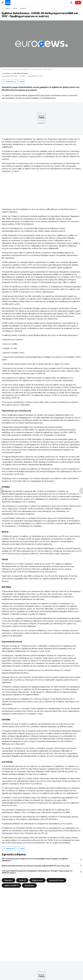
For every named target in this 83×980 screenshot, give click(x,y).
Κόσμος (15, 8)
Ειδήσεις (8, 8)
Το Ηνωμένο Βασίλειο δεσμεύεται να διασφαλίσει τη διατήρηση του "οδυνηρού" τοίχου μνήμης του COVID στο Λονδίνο (37, 872)
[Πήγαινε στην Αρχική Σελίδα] (8, 3)
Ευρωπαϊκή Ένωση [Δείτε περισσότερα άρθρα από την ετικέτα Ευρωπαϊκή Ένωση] (56, 880)
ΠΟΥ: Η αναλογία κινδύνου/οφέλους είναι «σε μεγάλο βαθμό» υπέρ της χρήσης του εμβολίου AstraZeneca (35, 860)
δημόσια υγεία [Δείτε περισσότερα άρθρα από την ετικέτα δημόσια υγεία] (37, 880)
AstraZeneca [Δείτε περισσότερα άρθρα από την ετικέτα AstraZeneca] (29, 885)
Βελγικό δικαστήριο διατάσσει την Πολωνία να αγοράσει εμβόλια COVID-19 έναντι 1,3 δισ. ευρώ (36, 866)
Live (78, 3)
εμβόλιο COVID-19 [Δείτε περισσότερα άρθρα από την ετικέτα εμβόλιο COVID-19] (11, 885)
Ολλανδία (23, 8)
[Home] (2, 8)
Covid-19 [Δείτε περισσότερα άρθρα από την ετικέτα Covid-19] (22, 880)
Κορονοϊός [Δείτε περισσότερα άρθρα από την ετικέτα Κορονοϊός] (8, 880)
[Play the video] (41, 44)
